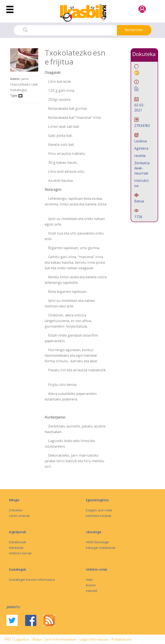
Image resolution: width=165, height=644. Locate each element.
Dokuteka (16, 510)
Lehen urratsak (19, 516)
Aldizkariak (16, 548)
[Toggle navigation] (10, 10)
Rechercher (134, 30)
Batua (139, 201)
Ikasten (91, 585)
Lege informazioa (94, 639)
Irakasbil (91, 591)
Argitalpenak (17, 532)
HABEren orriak (96, 570)
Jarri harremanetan (61, 639)
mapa (37, 639)
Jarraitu (13, 607)
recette (140, 156)
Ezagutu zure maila (99, 510)
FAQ (8, 639)
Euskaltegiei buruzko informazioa (32, 580)
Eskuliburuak (17, 542)
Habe (89, 580)
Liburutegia (93, 532)
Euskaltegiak (17, 570)
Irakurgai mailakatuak (101, 548)
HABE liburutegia (97, 542)
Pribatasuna (121, 639)
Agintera (141, 148)
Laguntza (22, 639)
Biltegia (14, 500)
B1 (137, 73)
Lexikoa (141, 141)
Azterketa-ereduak (99, 516)
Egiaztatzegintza (97, 500)
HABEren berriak (20, 553)
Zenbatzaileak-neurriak (142, 168)
